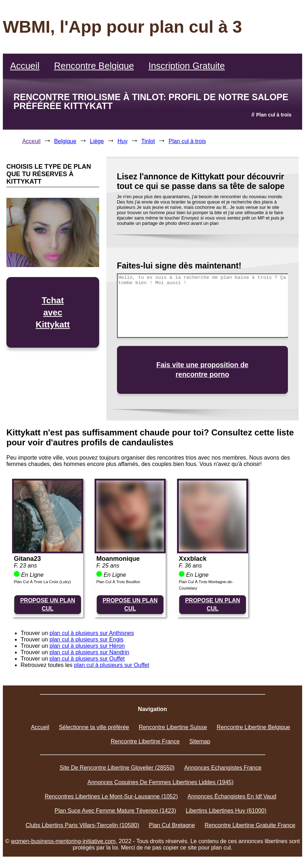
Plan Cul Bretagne (172, 825)
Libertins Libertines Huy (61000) (226, 811)
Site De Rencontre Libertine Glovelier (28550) (117, 768)
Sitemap (200, 741)
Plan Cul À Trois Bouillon (118, 582)
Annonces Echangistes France (223, 768)
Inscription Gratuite (187, 66)
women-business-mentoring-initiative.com (63, 841)
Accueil (25, 66)
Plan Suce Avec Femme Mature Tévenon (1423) (116, 811)
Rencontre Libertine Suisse (173, 727)
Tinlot (148, 141)
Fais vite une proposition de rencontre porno (202, 370)
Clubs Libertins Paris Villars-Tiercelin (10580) (82, 825)
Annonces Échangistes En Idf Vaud (232, 796)
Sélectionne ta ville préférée (94, 727)
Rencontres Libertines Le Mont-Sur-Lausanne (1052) (111, 796)
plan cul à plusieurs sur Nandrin (89, 652)
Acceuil (31, 141)
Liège (97, 141)
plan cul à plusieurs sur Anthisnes (92, 633)
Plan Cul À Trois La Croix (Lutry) (42, 582)
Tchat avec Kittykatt (53, 312)
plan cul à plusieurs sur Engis (86, 639)
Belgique (65, 141)
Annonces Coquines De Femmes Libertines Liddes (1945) (160, 782)
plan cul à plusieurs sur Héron (87, 646)
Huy (123, 141)
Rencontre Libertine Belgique (253, 727)
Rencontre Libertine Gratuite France (250, 825)
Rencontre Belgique (94, 66)
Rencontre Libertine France (145, 741)
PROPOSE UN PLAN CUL (48, 604)
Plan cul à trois (187, 141)
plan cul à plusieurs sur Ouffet (87, 659)
